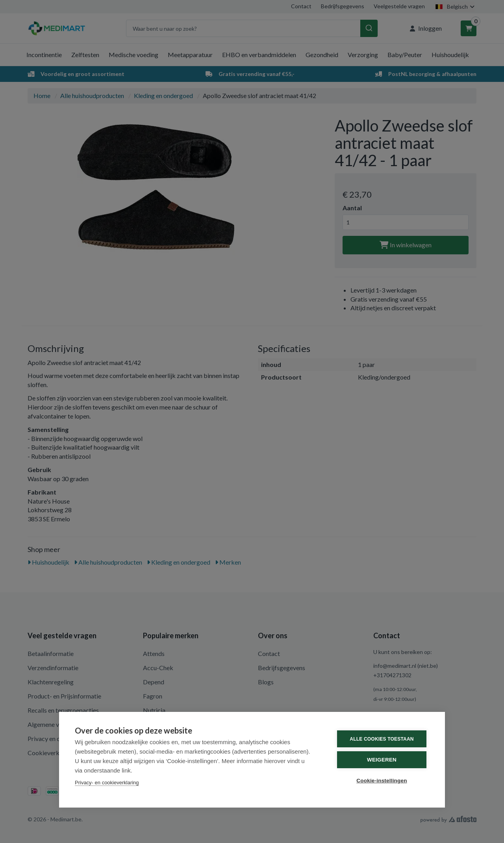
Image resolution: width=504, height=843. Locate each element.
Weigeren (382, 760)
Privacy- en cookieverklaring (107, 783)
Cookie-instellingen (382, 781)
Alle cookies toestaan (382, 739)
